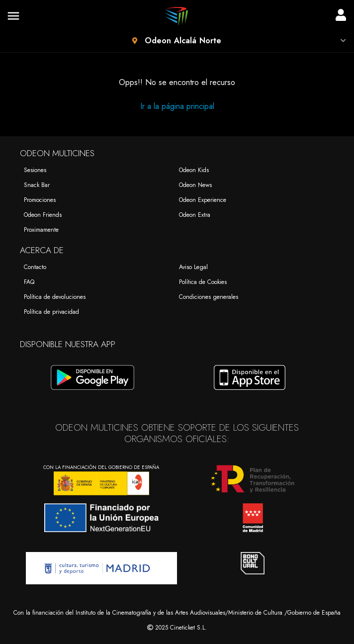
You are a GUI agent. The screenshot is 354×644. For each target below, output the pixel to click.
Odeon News (195, 185)
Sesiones (35, 170)
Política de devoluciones (55, 297)
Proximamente (41, 230)
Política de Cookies (203, 282)
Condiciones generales (209, 297)
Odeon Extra (195, 215)
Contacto (35, 267)
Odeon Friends (43, 215)
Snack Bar (37, 185)
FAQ (29, 282)
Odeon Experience (203, 200)
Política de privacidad (51, 312)
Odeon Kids (194, 170)
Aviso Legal (193, 267)
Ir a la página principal (177, 106)
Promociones (40, 200)
